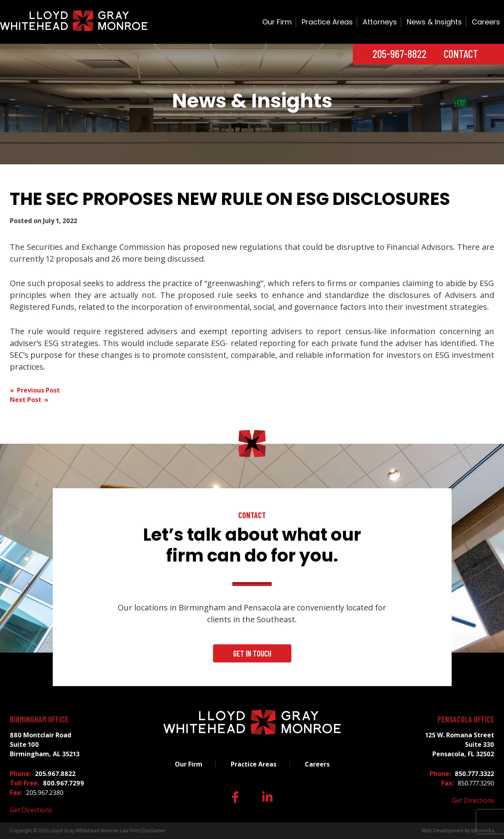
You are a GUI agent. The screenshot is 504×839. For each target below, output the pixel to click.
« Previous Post (35, 390)
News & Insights (434, 22)
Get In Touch (252, 653)
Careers (486, 22)
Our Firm (277, 22)
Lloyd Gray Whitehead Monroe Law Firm (95, 831)
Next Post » (29, 400)
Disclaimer (154, 831)
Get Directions (31, 810)
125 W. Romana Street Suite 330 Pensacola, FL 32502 (460, 744)
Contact (461, 54)
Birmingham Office (39, 719)
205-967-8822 (399, 54)
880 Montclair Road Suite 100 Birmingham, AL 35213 (45, 744)
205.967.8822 (55, 774)
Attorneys (380, 22)
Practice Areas (327, 22)
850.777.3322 (474, 774)
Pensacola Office (466, 719)
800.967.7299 (64, 783)
